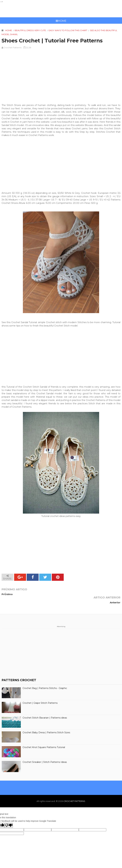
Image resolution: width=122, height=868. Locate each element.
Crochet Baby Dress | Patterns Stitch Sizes (46, 724)
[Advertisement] (61, 75)
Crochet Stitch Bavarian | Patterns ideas (45, 710)
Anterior (115, 594)
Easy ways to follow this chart (68, 30)
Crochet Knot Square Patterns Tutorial (44, 739)
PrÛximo (7, 594)
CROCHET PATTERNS (61, 10)
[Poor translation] (9, 817)
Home (61, 21)
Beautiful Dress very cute (30, 30)
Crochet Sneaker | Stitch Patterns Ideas (45, 754)
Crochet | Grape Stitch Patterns (40, 695)
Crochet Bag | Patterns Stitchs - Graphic (45, 680)
